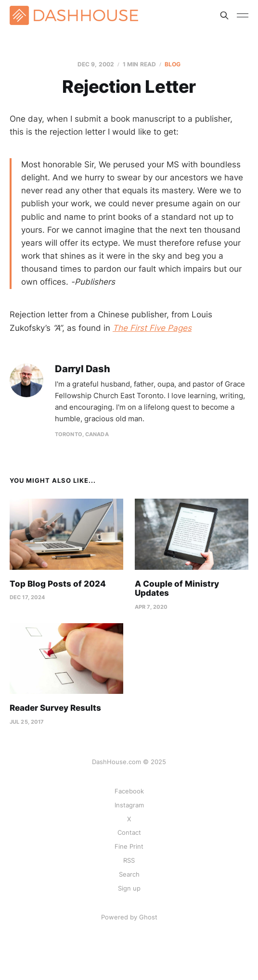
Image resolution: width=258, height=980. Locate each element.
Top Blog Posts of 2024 (58, 584)
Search (129, 874)
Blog (173, 64)
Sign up (129, 888)
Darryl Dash (83, 369)
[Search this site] (224, 15)
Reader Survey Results (55, 708)
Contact (129, 832)
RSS (129, 860)
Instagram (129, 805)
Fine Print (129, 846)
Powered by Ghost (129, 917)
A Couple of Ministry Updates (177, 589)
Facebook (129, 791)
